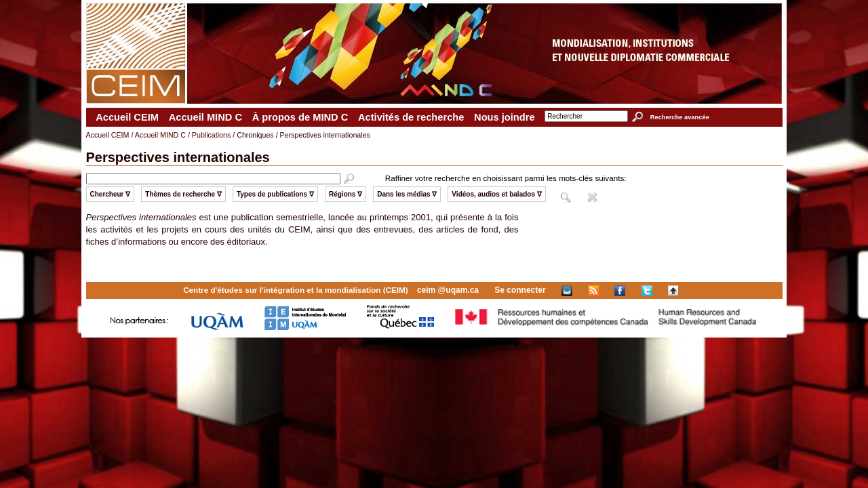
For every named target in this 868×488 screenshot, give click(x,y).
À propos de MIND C (300, 117)
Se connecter (520, 290)
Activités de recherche (411, 117)
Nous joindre (505, 117)
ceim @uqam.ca (448, 290)
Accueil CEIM (127, 117)
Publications (211, 135)
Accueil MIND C (205, 117)
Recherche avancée (680, 117)
